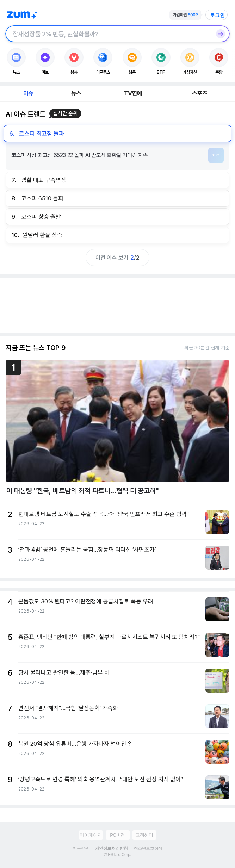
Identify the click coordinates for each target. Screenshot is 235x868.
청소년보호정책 (148, 848)
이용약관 (81, 848)
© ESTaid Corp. (117, 855)
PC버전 (117, 835)
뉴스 (76, 93)
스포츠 (200, 93)
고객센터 (144, 835)
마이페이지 (91, 835)
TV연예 (133, 93)
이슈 (28, 93)
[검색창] (108, 34)
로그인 (217, 15)
